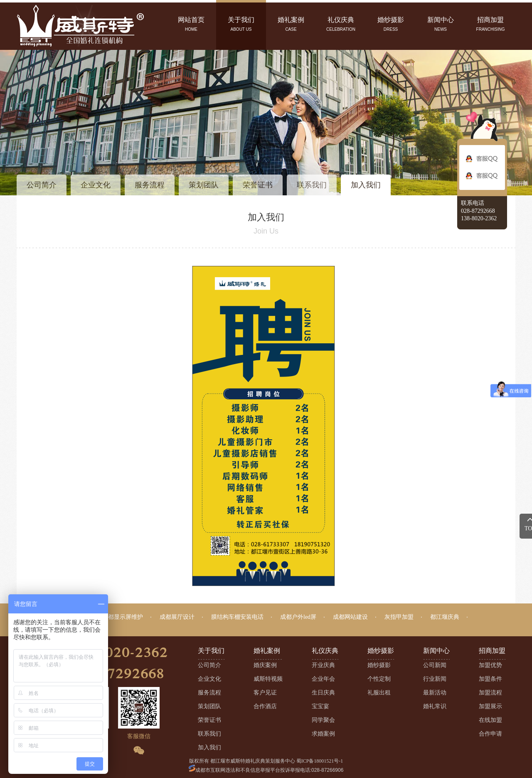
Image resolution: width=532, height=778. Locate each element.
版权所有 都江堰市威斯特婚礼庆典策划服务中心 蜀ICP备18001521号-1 (266, 761)
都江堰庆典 (445, 617)
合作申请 (490, 734)
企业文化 (96, 185)
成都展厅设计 (177, 617)
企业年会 (323, 679)
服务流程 (150, 185)
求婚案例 (323, 734)
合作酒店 (265, 706)
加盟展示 (490, 706)
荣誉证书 (258, 185)
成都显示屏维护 (123, 617)
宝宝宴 (320, 706)
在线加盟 (490, 720)
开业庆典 (323, 665)
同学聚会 (323, 720)
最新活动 (435, 693)
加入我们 (366, 185)
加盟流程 (490, 693)
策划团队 (204, 185)
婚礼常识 (435, 706)
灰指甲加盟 (399, 617)
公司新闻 (435, 665)
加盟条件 (490, 679)
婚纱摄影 (379, 665)
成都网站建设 (350, 617)
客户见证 (265, 693)
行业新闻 (435, 679)
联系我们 (312, 185)
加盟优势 (490, 665)
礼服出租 (379, 693)
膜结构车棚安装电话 (237, 617)
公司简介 (42, 185)
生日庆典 (323, 693)
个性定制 (379, 679)
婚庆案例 (265, 665)
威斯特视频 (268, 679)
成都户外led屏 (298, 617)
